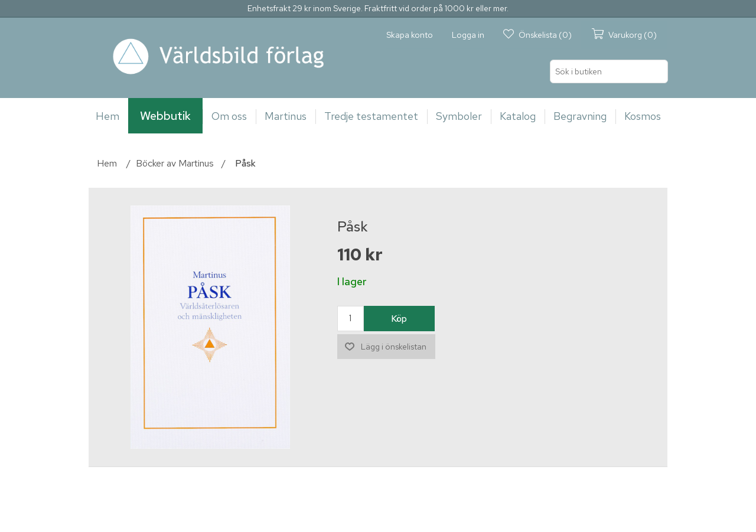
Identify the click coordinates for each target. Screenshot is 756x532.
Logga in (468, 35)
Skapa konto (410, 35)
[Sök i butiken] (609, 71)
